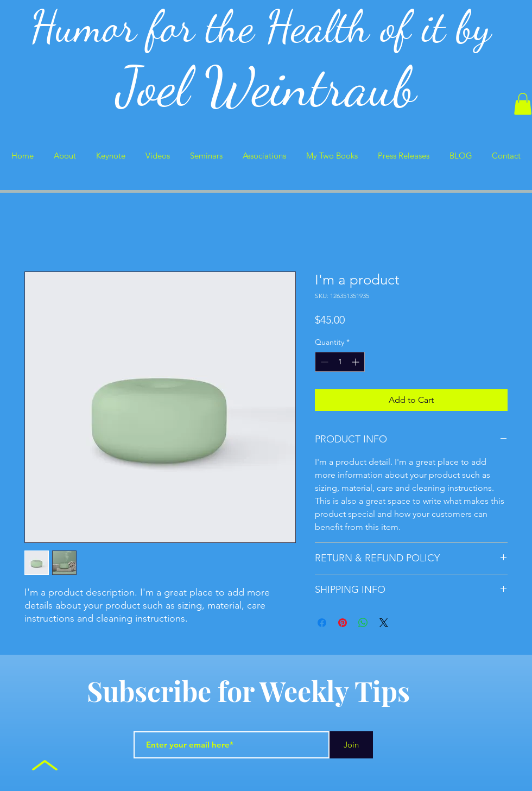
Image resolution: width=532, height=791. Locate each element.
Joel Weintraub (266, 87)
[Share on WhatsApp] (363, 623)
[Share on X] (384, 623)
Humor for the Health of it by (266, 27)
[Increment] (356, 362)
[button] (523, 104)
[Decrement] (323, 362)
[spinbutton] (340, 362)
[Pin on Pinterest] (343, 623)
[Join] (351, 745)
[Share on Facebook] (322, 623)
